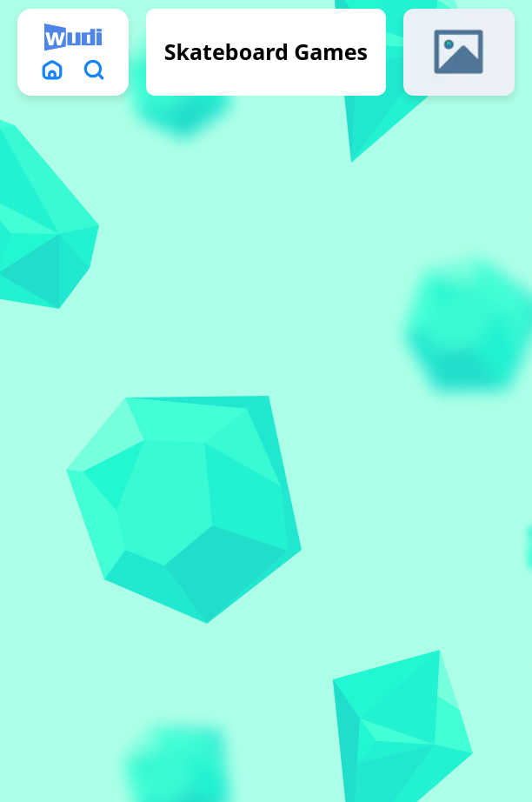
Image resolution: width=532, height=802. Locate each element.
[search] (94, 70)
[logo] (73, 37)
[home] (52, 70)
